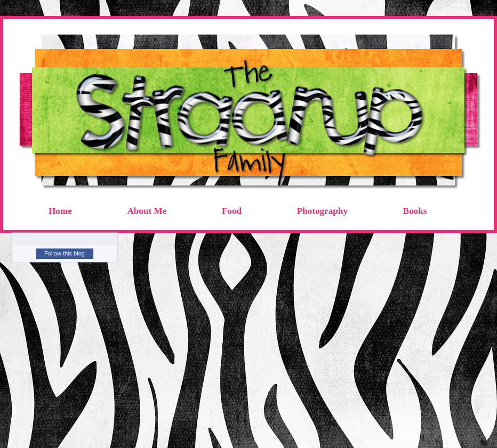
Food (232, 211)
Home (60, 211)
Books (415, 211)
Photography (322, 211)
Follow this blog (65, 253)
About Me (147, 211)
